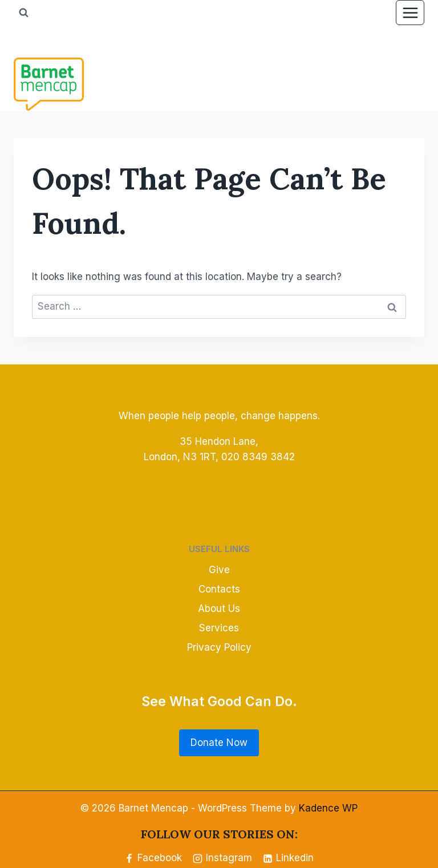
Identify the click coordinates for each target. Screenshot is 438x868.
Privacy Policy (219, 647)
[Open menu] (410, 13)
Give (219, 570)
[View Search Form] (23, 13)
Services (219, 628)
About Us (219, 609)
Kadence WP (328, 808)
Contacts (219, 589)
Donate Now (219, 743)
